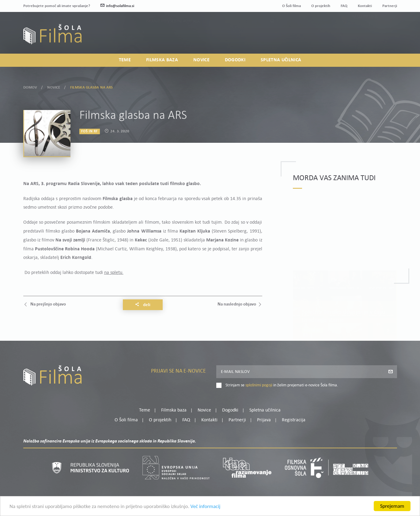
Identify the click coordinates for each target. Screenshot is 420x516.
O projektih (321, 6)
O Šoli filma (291, 6)
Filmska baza (162, 60)
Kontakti (365, 6)
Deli (143, 305)
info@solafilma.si (117, 6)
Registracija (387, 37)
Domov (30, 86)
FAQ (344, 6)
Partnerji (390, 6)
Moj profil (365, 30)
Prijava (359, 37)
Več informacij (206, 509)
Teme (125, 60)
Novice (201, 60)
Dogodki (235, 60)
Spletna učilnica (281, 60)
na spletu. (114, 273)
